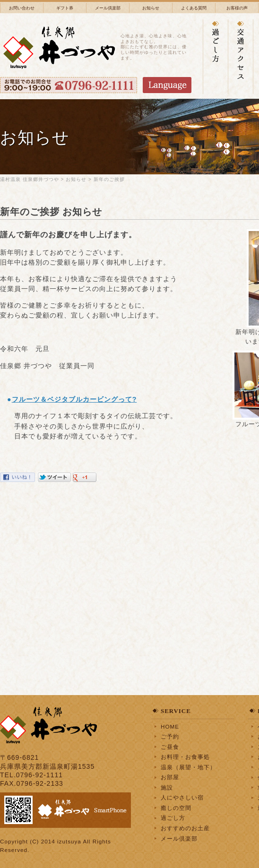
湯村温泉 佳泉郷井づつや (30, 179)
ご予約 (170, 736)
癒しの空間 (176, 808)
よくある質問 (194, 8)
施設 (167, 787)
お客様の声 (237, 8)
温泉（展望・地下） (188, 767)
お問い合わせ (22, 8)
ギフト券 (65, 8)
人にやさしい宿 (182, 797)
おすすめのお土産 (185, 828)
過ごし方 (173, 818)
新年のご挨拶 (109, 179)
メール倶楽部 (108, 8)
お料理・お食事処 (185, 757)
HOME (170, 726)
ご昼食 (170, 747)
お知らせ (151, 8)
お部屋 (170, 777)
